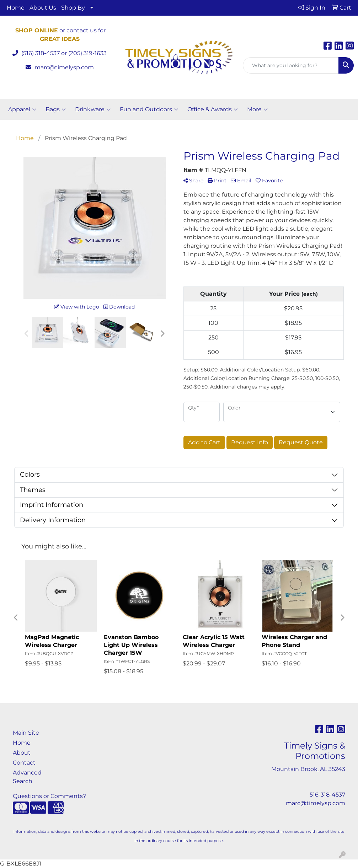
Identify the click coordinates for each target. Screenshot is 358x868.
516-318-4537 (327, 795)
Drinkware (93, 109)
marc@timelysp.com (64, 67)
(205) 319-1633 (87, 53)
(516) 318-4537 (41, 53)
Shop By (73, 8)
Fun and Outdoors (149, 109)
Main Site (26, 733)
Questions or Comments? (49, 796)
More (257, 109)
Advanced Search (27, 777)
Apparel (22, 109)
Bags (56, 109)
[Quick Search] (291, 65)
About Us (43, 8)
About (22, 753)
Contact (24, 763)
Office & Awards (213, 109)
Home (16, 8)
